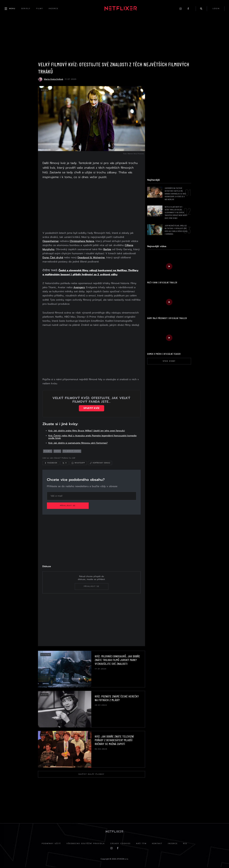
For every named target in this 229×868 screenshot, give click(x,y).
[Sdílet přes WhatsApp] (78, 463)
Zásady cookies (120, 844)
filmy (48, 451)
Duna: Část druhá (53, 258)
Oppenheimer (51, 241)
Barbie (107, 250)
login (216, 9)
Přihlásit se (68, 506)
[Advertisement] (91, 206)
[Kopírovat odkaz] (100, 463)
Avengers (79, 288)
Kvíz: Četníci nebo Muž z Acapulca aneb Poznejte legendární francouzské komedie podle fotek (93, 437)
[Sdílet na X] (65, 463)
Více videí (169, 361)
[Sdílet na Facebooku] (51, 463)
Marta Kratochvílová (53, 80)
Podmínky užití (51, 844)
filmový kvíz (72, 451)
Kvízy (45, 90)
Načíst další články (91, 775)
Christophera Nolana (82, 241)
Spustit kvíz (91, 409)
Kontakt (157, 844)
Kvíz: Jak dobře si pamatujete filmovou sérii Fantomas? (78, 443)
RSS (186, 844)
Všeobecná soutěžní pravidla (85, 844)
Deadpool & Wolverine (91, 258)
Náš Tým (141, 844)
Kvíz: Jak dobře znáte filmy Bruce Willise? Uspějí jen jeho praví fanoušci (87, 431)
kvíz (57, 451)
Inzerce (173, 844)
